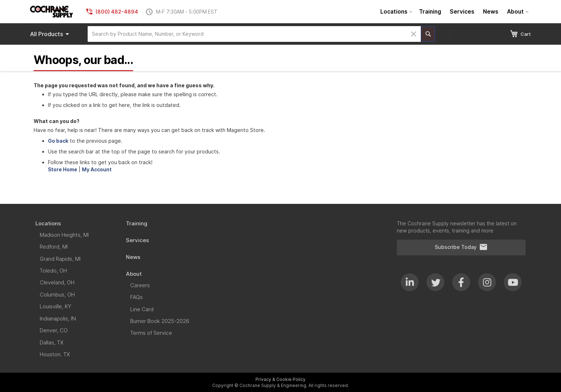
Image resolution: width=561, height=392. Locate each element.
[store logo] (52, 12)
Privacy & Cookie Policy (280, 379)
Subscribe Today (461, 247)
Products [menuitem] (51, 34)
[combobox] (254, 34)
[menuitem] (395, 12)
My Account (97, 169)
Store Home (63, 169)
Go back (58, 141)
